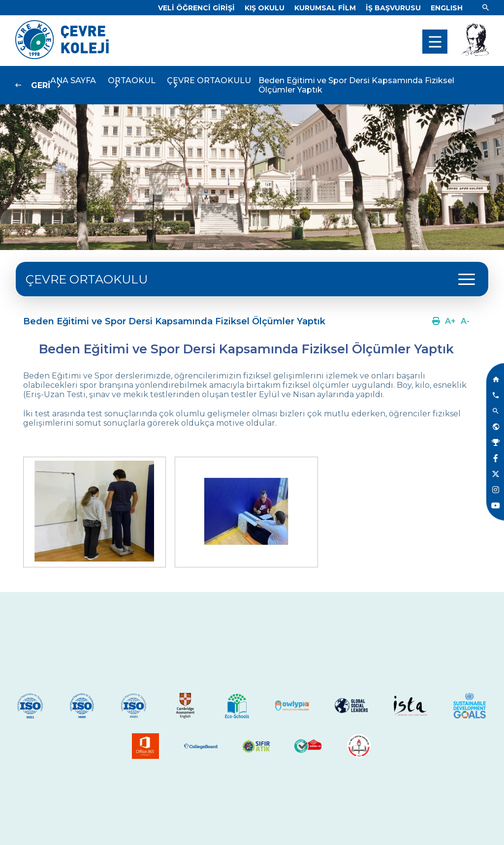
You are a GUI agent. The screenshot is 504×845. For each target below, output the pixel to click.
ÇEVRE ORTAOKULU (87, 279)
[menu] (435, 42)
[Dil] (447, 8)
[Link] (196, 8)
